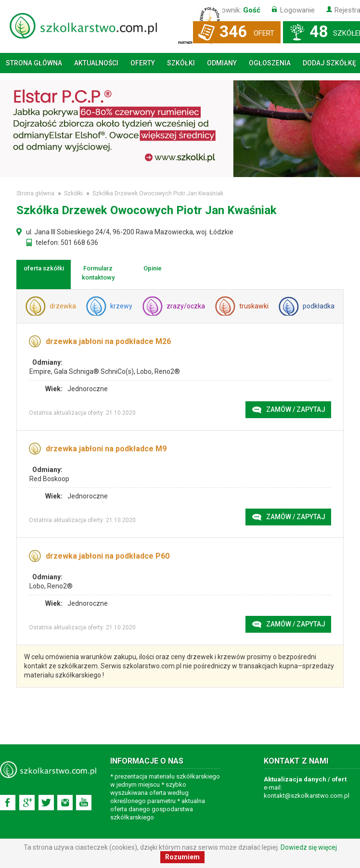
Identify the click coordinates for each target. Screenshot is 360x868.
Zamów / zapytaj (296, 409)
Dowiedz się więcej (309, 847)
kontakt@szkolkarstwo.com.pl (307, 796)
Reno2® (167, 371)
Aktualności (96, 63)
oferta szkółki (44, 268)
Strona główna (34, 63)
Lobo (144, 371)
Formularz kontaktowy (98, 273)
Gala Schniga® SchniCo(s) (94, 371)
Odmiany (222, 63)
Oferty (143, 63)
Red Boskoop (49, 479)
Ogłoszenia (270, 63)
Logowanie (297, 10)
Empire (40, 371)
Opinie (153, 268)
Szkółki (181, 63)
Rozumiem (182, 857)
